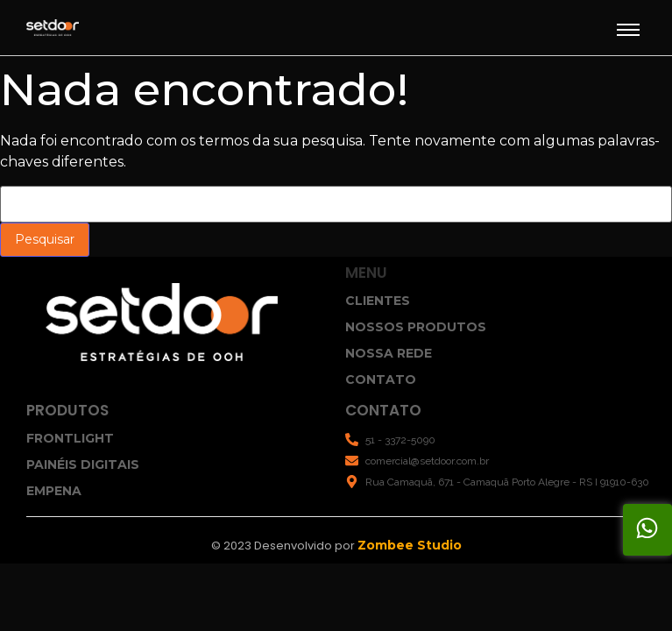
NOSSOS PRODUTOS (416, 327)
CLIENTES (378, 301)
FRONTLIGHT (70, 438)
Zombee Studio (410, 545)
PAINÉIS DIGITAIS (83, 464)
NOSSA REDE (389, 353)
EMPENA (54, 491)
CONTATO (381, 379)
